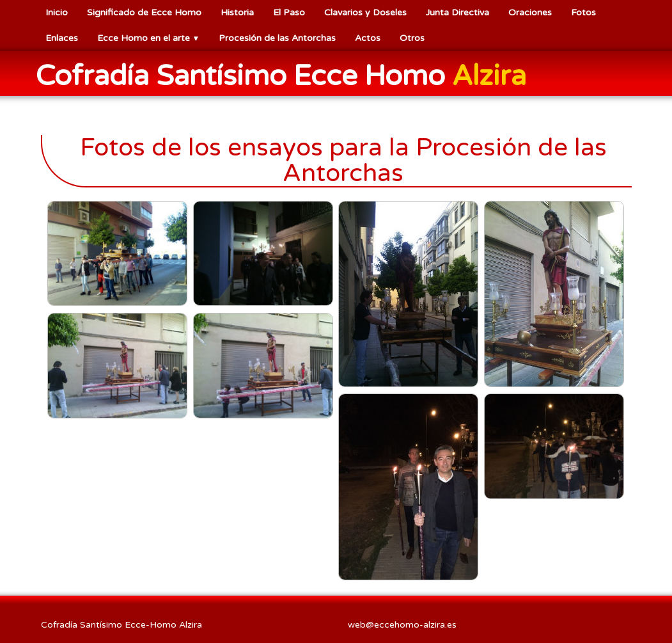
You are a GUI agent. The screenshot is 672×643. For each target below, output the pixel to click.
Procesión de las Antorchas (277, 38)
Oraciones (530, 12)
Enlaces (62, 38)
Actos (368, 38)
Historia (237, 12)
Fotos (583, 12)
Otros (412, 38)
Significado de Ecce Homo (144, 12)
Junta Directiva (457, 12)
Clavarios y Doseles (365, 12)
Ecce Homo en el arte (149, 38)
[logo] (286, 75)
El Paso (289, 12)
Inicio (57, 12)
